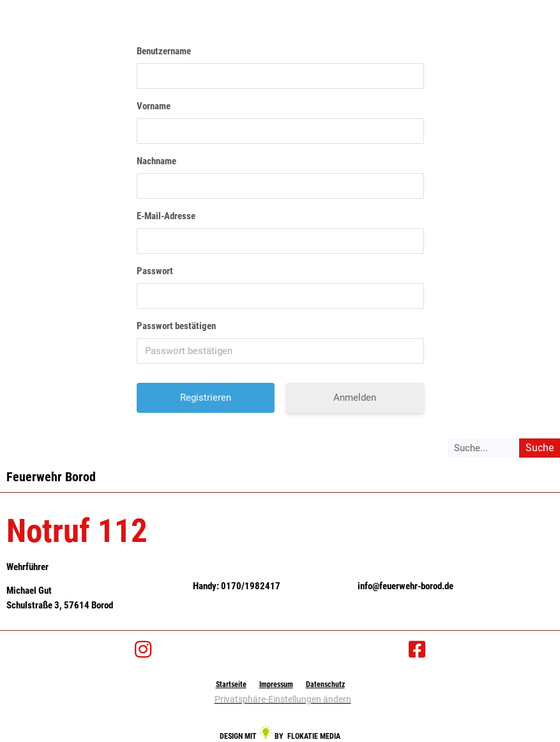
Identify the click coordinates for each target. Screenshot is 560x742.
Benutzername (164, 51)
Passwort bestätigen (176, 326)
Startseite (236, 684)
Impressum (276, 684)
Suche (540, 448)
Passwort (155, 271)
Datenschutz (320, 684)
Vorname (154, 106)
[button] (337, 23)
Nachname (156, 161)
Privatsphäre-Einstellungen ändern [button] (283, 699)
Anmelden (355, 398)
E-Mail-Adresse (166, 216)
